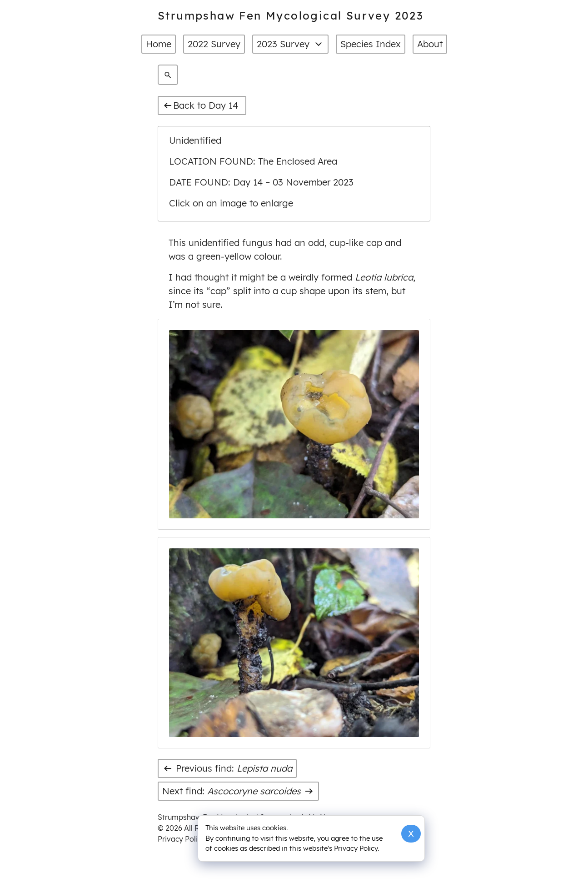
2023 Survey (290, 44)
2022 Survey (214, 44)
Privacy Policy (182, 839)
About (430, 44)
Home (159, 44)
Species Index (371, 44)
